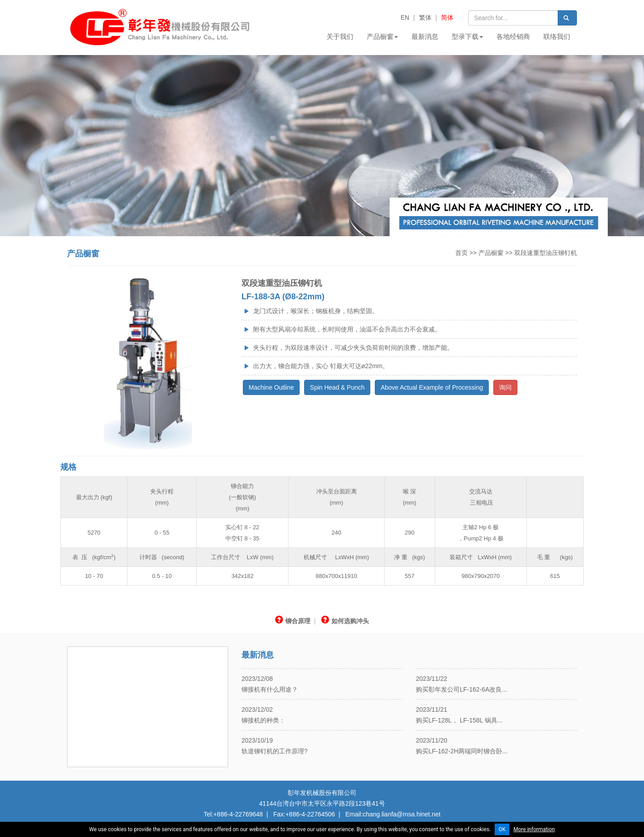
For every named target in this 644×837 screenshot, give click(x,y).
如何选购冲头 (345, 621)
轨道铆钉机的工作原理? (275, 751)
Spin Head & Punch (337, 387)
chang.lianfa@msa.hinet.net (402, 814)
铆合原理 (293, 621)
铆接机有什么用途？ (270, 689)
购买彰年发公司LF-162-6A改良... (462, 689)
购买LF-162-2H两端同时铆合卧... (462, 751)
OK (502, 829)
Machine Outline (271, 387)
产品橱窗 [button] (382, 36)
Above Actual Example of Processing (432, 387)
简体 (447, 17)
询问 (505, 387)
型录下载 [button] (467, 36)
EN (405, 17)
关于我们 (340, 36)
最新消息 (425, 36)
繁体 (425, 17)
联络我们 (557, 36)
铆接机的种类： (263, 720)
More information (534, 829)
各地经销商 (513, 36)
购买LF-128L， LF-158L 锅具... (459, 720)
